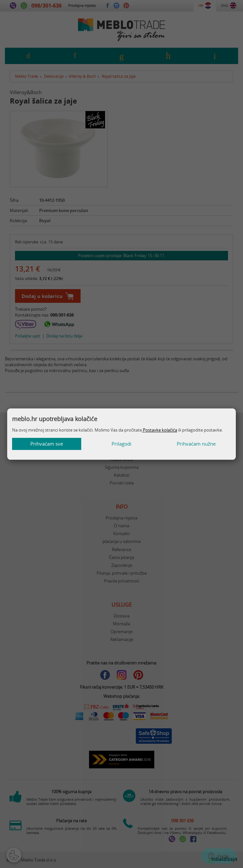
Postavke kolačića (159, 430)
